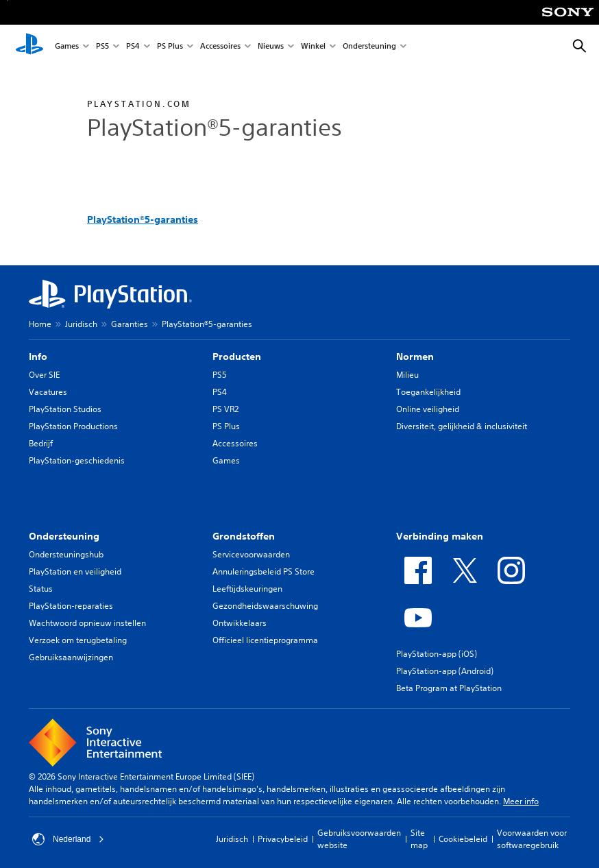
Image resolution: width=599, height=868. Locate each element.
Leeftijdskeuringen (247, 589)
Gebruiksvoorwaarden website (359, 839)
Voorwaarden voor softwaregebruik (532, 839)
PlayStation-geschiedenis (77, 460)
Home (40, 324)
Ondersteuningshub (66, 554)
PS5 (102, 47)
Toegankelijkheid (428, 392)
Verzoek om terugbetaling (78, 640)
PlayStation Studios (65, 409)
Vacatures (48, 392)
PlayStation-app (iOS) (437, 654)
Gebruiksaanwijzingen (71, 657)
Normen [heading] (415, 357)
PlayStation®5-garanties (143, 219)
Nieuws (271, 47)
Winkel (313, 47)
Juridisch (81, 324)
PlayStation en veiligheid (75, 571)
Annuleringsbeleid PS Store (264, 571)
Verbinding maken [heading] (440, 536)
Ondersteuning (369, 47)
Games (67, 47)
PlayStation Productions (73, 426)
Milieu (407, 375)
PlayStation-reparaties (71, 606)
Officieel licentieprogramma (265, 640)
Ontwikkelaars (240, 623)
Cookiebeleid (463, 839)
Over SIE (44, 375)
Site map (419, 839)
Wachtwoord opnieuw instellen (87, 623)
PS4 (133, 47)
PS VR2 (225, 409)
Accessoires (220, 47)
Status (41, 589)
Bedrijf (41, 443)
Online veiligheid (428, 409)
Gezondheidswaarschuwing (265, 606)
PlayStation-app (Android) (445, 671)
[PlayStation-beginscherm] (29, 47)
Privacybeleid (283, 839)
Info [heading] (38, 357)
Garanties (130, 324)
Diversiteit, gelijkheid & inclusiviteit (462, 426)
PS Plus (170, 47)
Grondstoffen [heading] (244, 536)
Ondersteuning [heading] (64, 536)
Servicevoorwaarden (251, 554)
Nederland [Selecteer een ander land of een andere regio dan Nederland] (68, 839)
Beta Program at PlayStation (449, 688)
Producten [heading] (237, 357)
